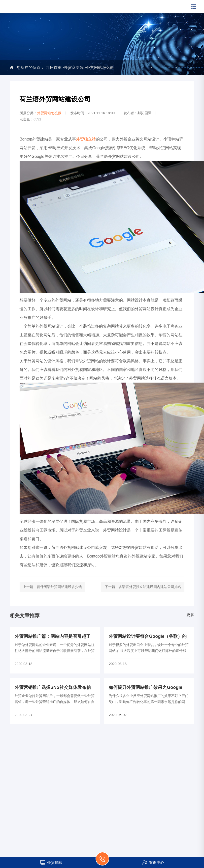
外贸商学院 (74, 68)
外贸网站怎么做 (100, 68)
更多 (190, 615)
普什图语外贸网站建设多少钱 (59, 587)
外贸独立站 (86, 139)
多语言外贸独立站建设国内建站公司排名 (150, 587)
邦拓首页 (54, 68)
